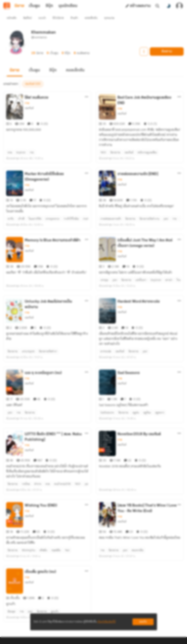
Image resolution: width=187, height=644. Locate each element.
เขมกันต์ (29, 100)
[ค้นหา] (157, 6)
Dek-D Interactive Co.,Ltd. (79, 637)
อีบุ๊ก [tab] (49, 6)
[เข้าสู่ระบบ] (179, 6)
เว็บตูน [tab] (34, 6)
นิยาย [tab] (19, 6)
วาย (27, 95)
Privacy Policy (124, 637)
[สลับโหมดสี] (168, 6)
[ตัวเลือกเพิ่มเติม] (87, 89)
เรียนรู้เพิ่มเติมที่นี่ (106, 622)
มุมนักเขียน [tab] (68, 6)
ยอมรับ (143, 622)
